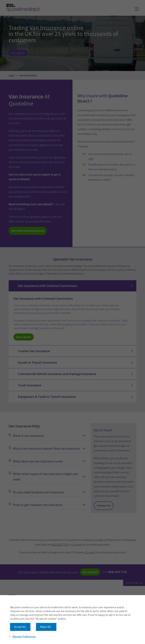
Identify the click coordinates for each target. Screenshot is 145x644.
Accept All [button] (20, 618)
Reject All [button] (45, 618)
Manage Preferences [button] (25, 631)
